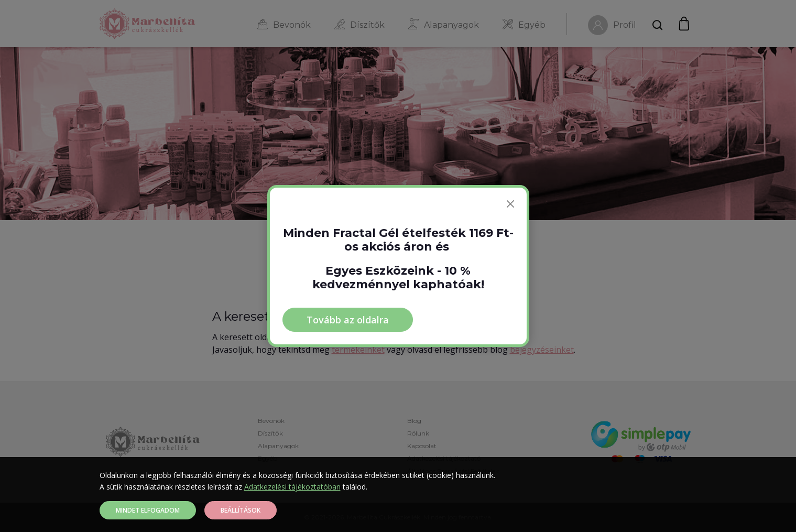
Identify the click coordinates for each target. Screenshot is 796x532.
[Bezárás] (510, 204)
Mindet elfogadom (148, 510)
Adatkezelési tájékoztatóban (292, 487)
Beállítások (241, 510)
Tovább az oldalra (348, 320)
